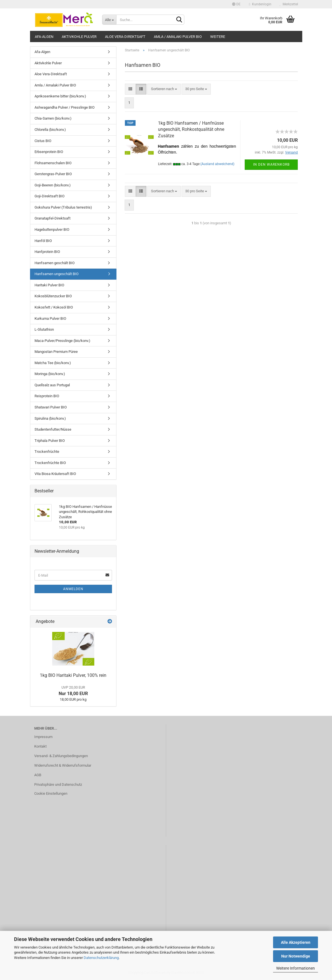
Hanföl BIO (43, 241)
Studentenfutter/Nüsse (53, 429)
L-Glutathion (44, 329)
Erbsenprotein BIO (49, 152)
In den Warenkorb (271, 165)
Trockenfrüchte (47, 452)
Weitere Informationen (296, 968)
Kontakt (40, 746)
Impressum (43, 737)
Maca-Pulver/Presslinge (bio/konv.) (62, 341)
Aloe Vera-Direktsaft (125, 37)
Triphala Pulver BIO (50, 441)
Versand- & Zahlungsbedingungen (61, 756)
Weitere (218, 37)
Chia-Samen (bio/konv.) (53, 118)
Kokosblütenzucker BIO (53, 296)
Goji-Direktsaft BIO (50, 196)
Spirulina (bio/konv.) (50, 418)
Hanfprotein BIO (47, 252)
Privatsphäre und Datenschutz (58, 784)
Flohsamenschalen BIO (53, 163)
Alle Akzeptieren (296, 942)
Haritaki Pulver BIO (49, 285)
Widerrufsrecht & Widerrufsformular (63, 765)
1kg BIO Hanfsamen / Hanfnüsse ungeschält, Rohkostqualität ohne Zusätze (191, 130)
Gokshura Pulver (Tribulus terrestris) (63, 207)
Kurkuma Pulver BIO (50, 318)
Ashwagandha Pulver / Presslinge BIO (65, 107)
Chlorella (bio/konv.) (50, 130)
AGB (38, 775)
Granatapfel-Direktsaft (52, 218)
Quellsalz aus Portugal (52, 385)
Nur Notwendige (296, 956)
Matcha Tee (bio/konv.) (53, 363)
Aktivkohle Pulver (79, 37)
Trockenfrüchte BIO (50, 463)
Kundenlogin (260, 4)
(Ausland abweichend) (217, 164)
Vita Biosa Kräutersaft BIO (55, 474)
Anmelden (73, 589)
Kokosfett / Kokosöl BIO (54, 307)
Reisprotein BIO (47, 396)
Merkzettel (289, 4)
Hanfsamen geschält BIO (55, 263)
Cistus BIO (43, 141)
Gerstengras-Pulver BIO (53, 174)
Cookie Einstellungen (51, 793)
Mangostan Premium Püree (56, 352)
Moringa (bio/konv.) (50, 374)
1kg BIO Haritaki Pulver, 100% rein (73, 675)
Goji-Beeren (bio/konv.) (53, 185)
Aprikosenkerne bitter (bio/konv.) (60, 96)
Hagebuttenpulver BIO (52, 229)
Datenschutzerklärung (101, 958)
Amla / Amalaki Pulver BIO (178, 37)
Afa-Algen (44, 37)
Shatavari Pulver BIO (51, 407)
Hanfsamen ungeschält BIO (57, 274)
